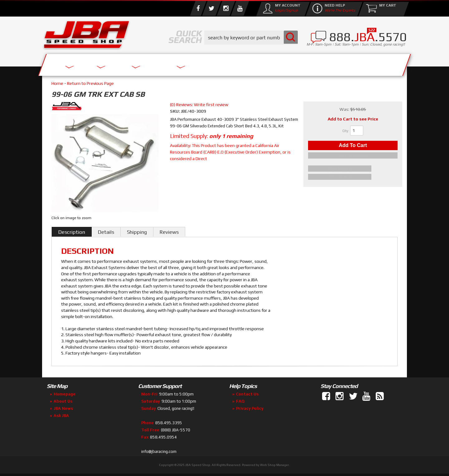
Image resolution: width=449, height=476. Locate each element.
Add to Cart (353, 146)
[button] (251, 38)
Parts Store (197, 63)
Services (77, 63)
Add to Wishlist (353, 157)
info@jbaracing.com (159, 451)
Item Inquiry (353, 169)
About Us (133, 63)
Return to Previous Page (90, 83)
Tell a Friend (353, 177)
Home (57, 83)
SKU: (175, 111)
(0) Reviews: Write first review (199, 105)
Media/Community (277, 63)
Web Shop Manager (275, 465)
